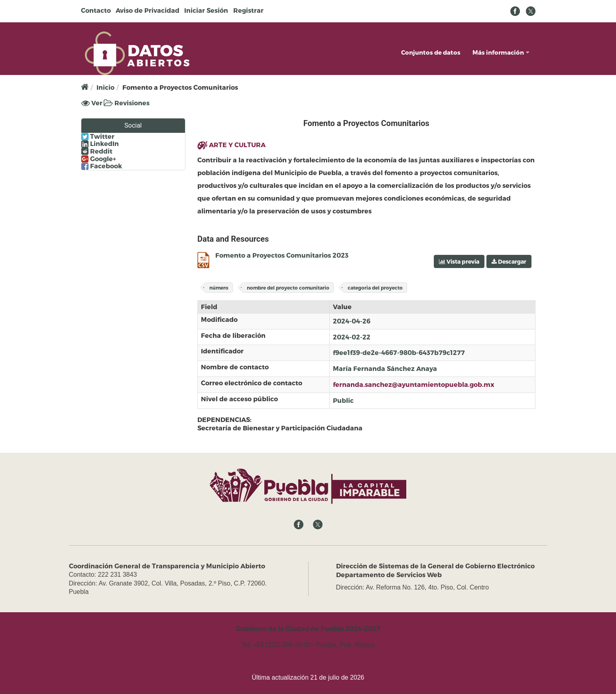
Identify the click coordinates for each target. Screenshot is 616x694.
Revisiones (127, 103)
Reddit (97, 151)
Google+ (99, 159)
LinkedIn (100, 144)
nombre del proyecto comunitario (288, 288)
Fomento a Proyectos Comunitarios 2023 (282, 255)
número (219, 288)
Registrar (248, 10)
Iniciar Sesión (206, 10)
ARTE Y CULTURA (237, 145)
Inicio (105, 87)
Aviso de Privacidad (148, 10)
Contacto (96, 10)
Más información (501, 52)
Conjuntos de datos (431, 52)
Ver (92, 103)
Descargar (509, 261)
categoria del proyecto (375, 288)
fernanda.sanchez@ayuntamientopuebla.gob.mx (414, 384)
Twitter (98, 136)
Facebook (102, 166)
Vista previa (459, 261)
